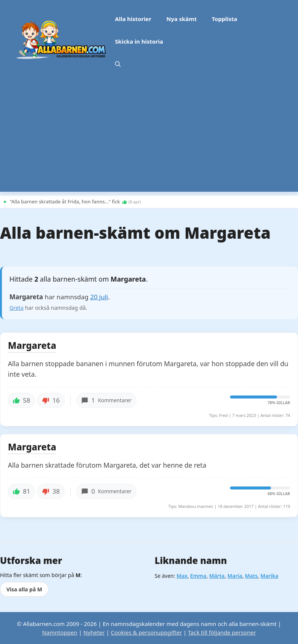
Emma (198, 576)
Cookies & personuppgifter (146, 632)
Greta (17, 308)
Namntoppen (60, 632)
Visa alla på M (24, 589)
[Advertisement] (149, 139)
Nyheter (94, 632)
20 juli (99, 297)
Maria (235, 576)
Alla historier (133, 19)
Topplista (224, 19)
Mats (251, 576)
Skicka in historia (139, 41)
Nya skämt (182, 19)
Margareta (32, 346)
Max (182, 576)
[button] (118, 64)
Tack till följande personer (222, 632)
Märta (217, 576)
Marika (269, 576)
